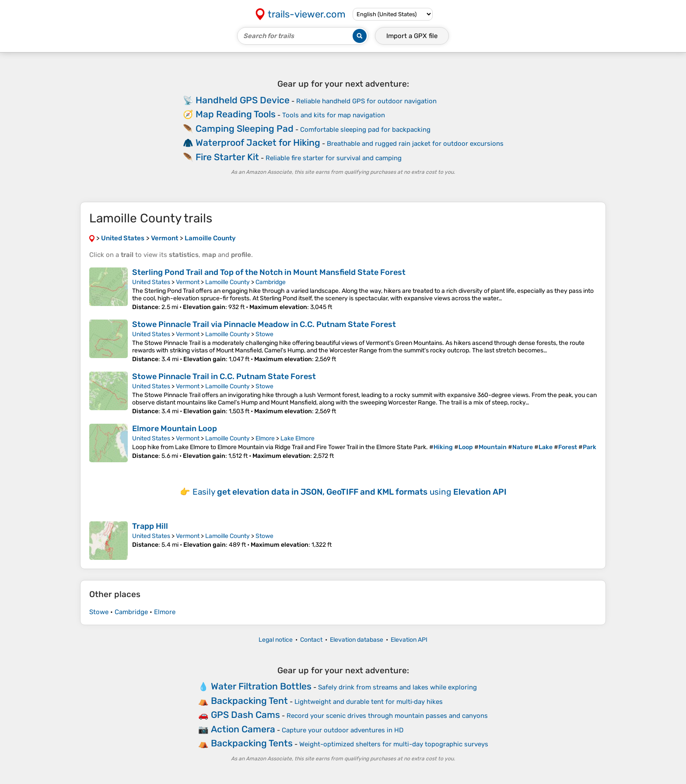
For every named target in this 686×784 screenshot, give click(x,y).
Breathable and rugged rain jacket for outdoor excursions (415, 144)
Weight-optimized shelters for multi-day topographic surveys (394, 744)
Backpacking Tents (252, 743)
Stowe (264, 334)
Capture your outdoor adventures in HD (343, 730)
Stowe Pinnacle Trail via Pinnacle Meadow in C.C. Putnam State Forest (264, 324)
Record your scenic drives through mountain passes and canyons (387, 716)
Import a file (412, 36)
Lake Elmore (297, 438)
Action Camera (243, 729)
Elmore (265, 438)
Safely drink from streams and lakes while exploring (397, 687)
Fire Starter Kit (227, 157)
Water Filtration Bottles (261, 686)
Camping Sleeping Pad (245, 128)
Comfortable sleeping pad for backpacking (365, 130)
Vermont (188, 282)
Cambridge (271, 282)
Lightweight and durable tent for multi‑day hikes (369, 702)
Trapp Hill (150, 526)
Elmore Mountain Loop (175, 429)
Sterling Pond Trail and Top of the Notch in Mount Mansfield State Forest (269, 272)
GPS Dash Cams (245, 715)
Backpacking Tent (249, 701)
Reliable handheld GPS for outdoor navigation (366, 101)
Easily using (350, 492)
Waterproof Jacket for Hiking (258, 142)
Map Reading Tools (236, 114)
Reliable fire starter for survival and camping (334, 158)
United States (151, 282)
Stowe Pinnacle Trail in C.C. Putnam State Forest (224, 376)
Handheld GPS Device (243, 100)
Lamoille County (227, 282)
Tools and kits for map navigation (334, 115)
